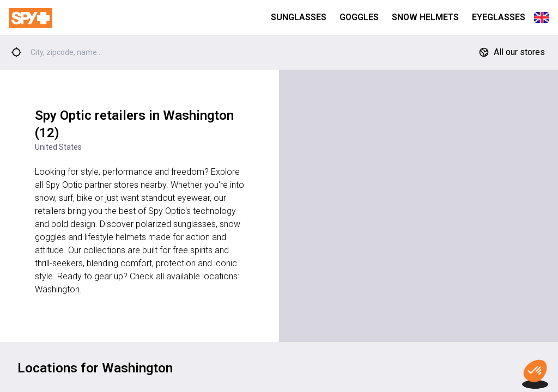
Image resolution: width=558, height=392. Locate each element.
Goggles (359, 17)
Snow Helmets (425, 17)
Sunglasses (299, 17)
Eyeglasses (499, 17)
